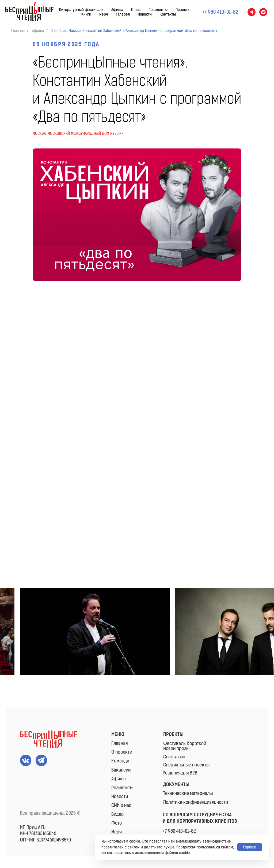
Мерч (104, 14)
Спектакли (174, 757)
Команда (120, 761)
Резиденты (158, 10)
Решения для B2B (180, 773)
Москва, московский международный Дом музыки (78, 134)
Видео (117, 814)
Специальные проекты (186, 765)
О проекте (122, 752)
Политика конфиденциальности (196, 802)
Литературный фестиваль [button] (81, 10)
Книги (86, 14)
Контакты (168, 14)
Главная (18, 31)
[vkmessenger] (263, 12)
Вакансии (121, 770)
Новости (145, 14)
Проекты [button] (183, 10)
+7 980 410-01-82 (179, 831)
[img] (49, 739)
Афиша (117, 10)
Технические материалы (188, 793)
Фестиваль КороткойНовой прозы (185, 746)
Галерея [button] (123, 14)
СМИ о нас (121, 805)
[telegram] (252, 12)
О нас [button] (136, 10)
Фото (117, 823)
